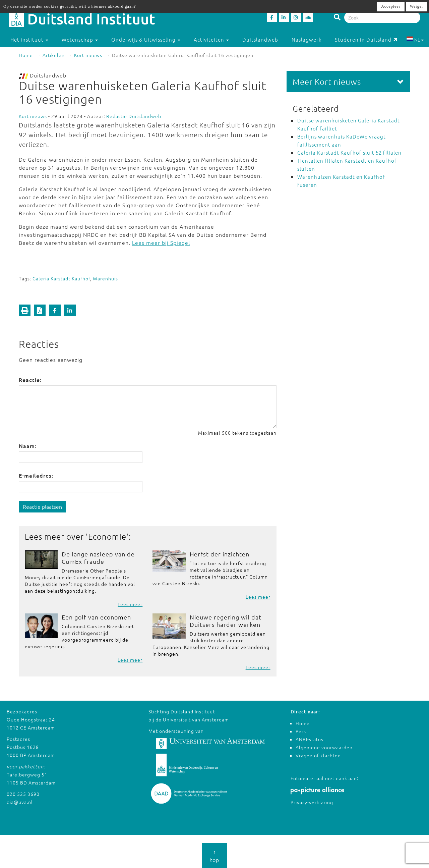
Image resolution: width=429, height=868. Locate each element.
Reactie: (30, 380)
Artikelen (54, 55)
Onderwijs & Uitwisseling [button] (146, 39)
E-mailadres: (36, 475)
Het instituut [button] (29, 39)
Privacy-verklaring (312, 802)
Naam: (28, 446)
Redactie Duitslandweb (134, 116)
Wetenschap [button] (80, 39)
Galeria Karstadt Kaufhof (61, 278)
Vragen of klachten (318, 755)
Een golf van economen (96, 617)
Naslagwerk (307, 39)
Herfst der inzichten (220, 554)
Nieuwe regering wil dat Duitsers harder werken (226, 621)
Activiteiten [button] (211, 39)
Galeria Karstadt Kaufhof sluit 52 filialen (349, 152)
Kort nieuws (88, 55)
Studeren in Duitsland (366, 39)
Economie (107, 536)
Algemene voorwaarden (324, 747)
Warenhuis (105, 278)
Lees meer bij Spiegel (161, 242)
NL (415, 40)
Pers (301, 731)
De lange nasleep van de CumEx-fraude (98, 558)
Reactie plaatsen (42, 506)
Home (26, 55)
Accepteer (391, 6)
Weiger (417, 6)
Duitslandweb (260, 39)
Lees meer (130, 604)
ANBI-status (310, 739)
